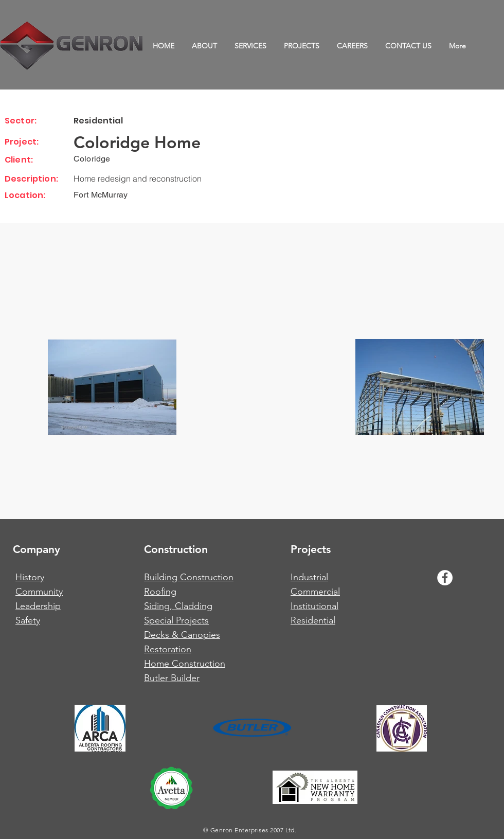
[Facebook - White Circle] (445, 578)
